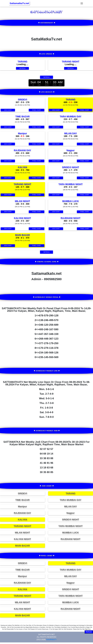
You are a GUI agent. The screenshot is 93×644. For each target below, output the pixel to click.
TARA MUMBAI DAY (71, 500)
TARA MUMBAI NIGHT (71, 526)
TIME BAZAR (22, 500)
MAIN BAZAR (22, 546)
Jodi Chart (8, 110)
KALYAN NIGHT (22, 539)
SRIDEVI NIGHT (71, 519)
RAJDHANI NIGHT (71, 539)
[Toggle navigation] (82, 4)
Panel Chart (36, 110)
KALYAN (22, 519)
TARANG (71, 493)
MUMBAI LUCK (71, 533)
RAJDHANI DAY (22, 513)
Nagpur (71, 513)
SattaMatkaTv (51, 640)
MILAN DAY (71, 506)
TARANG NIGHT (22, 526)
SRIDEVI (22, 493)
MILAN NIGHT (22, 533)
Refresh (89, 632)
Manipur (22, 506)
